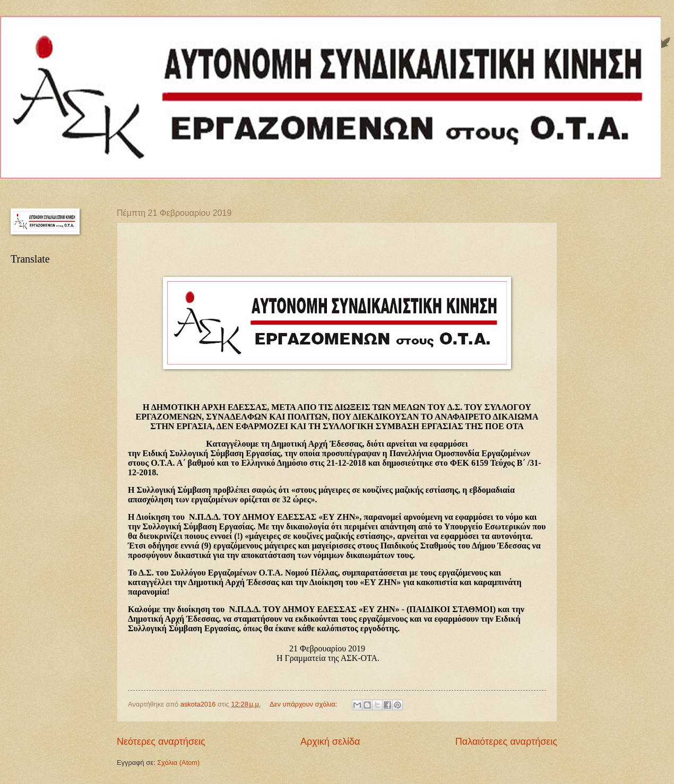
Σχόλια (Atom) (178, 763)
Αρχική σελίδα (330, 742)
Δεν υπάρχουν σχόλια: (304, 704)
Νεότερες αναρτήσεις (161, 742)
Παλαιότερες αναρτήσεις (506, 742)
